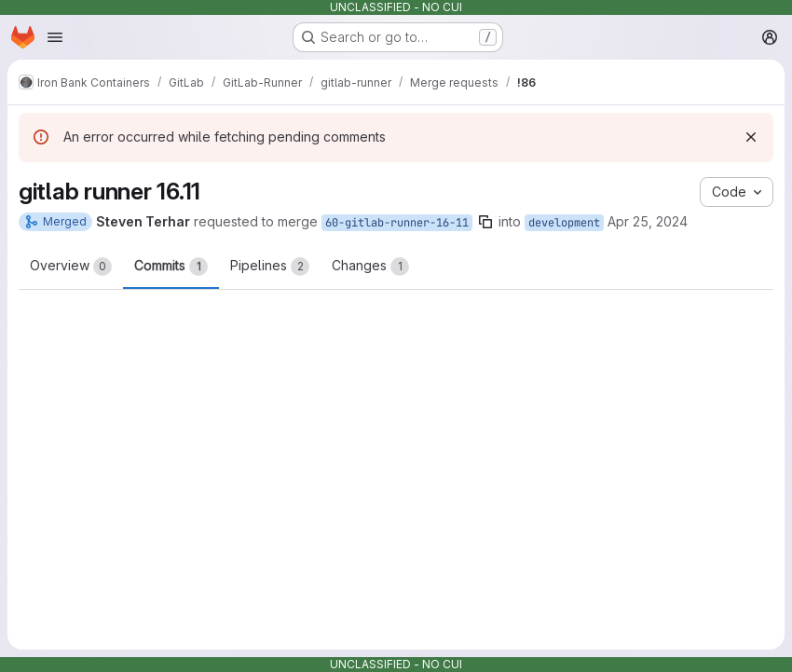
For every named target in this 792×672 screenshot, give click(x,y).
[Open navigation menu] (55, 37)
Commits (171, 267)
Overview (71, 267)
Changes (370, 267)
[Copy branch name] (485, 222)
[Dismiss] (751, 137)
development (564, 223)
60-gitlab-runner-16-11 (397, 223)
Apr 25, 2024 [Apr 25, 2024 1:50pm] (648, 221)
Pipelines (270, 267)
